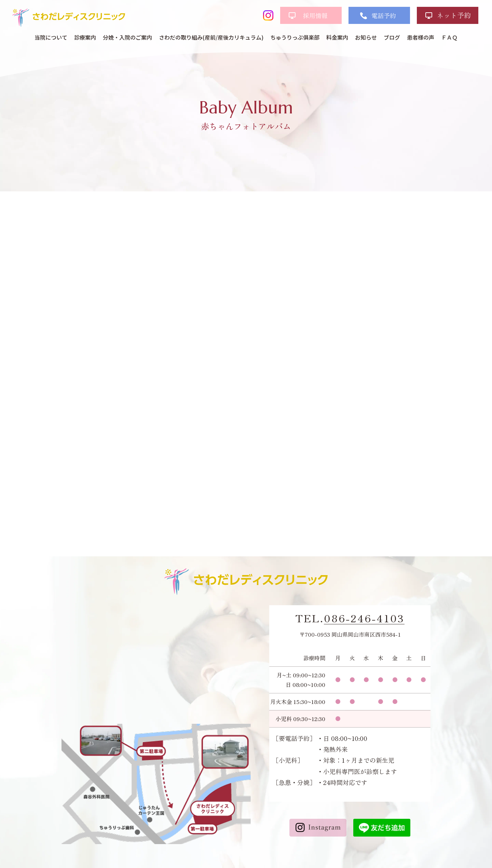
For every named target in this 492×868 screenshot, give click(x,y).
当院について (51, 37)
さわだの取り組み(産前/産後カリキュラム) (211, 37)
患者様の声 (421, 37)
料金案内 (337, 37)
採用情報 (315, 15)
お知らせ (366, 37)
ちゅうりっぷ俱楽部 (295, 37)
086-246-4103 (364, 618)
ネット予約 (454, 15)
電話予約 (384, 15)
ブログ (392, 37)
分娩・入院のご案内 (127, 37)
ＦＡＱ (449, 37)
